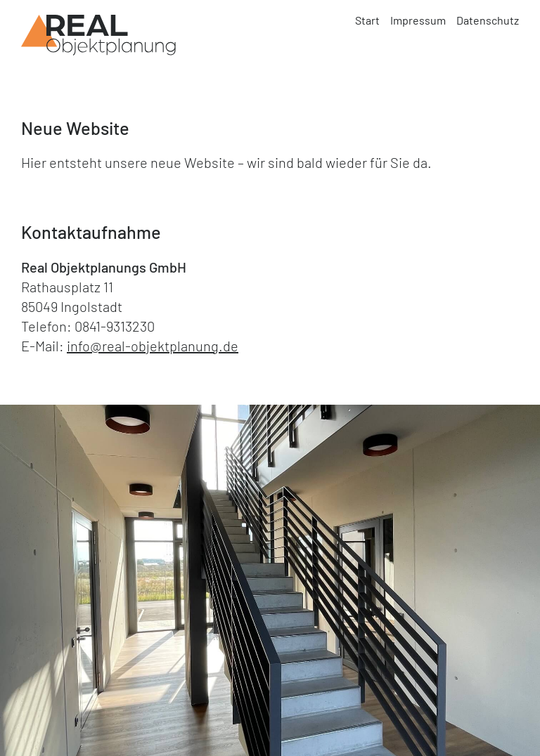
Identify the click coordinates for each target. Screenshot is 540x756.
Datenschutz (488, 20)
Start (367, 20)
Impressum (418, 20)
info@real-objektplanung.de (153, 346)
